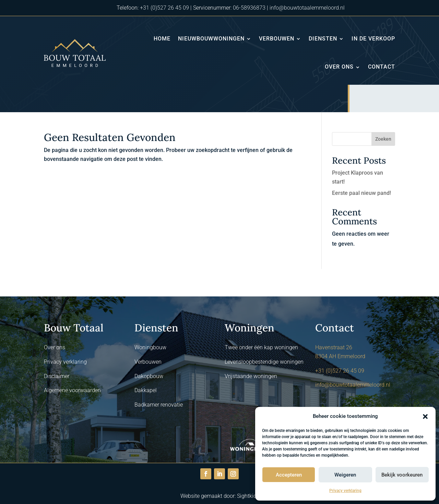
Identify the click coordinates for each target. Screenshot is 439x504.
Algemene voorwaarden (72, 390)
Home (162, 39)
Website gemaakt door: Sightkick (220, 496)
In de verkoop (373, 39)
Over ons (339, 67)
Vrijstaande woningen (251, 376)
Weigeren (345, 475)
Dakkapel (146, 390)
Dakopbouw (149, 376)
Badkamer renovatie (159, 405)
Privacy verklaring (345, 491)
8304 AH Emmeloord (340, 356)
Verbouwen (277, 39)
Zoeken (383, 139)
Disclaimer (57, 376)
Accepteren (289, 475)
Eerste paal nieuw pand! (361, 193)
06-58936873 (249, 8)
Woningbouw (150, 347)
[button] (425, 417)
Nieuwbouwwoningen (211, 39)
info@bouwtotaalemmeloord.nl (307, 8)
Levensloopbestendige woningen (264, 362)
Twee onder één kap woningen (261, 347)
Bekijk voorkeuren (402, 475)
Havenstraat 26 (334, 347)
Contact (382, 67)
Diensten (323, 39)
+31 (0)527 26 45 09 (164, 8)
